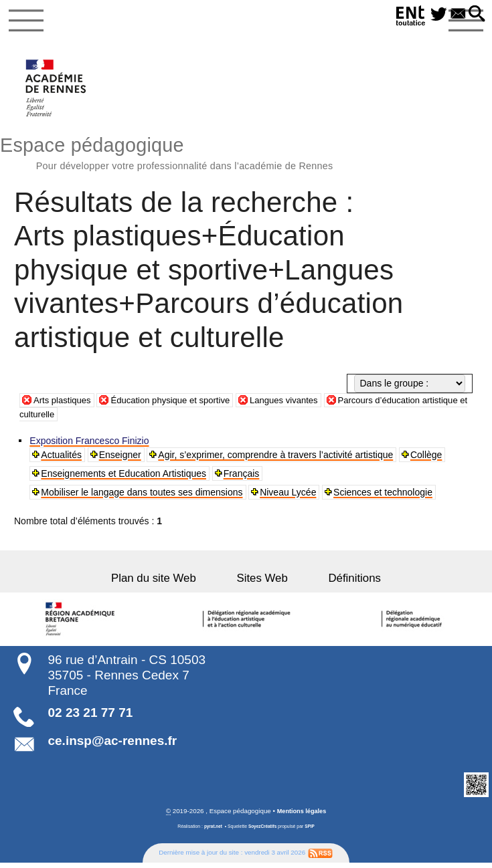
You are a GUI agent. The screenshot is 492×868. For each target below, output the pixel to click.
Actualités (63, 459)
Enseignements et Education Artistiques (125, 477)
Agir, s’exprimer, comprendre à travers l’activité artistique (277, 459)
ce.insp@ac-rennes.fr (112, 745)
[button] (476, 15)
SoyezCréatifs (263, 831)
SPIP (311, 831)
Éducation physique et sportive (179, 404)
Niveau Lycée (289, 496)
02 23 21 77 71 (90, 717)
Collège (427, 459)
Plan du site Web (169, 582)
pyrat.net (212, 831)
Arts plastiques (64, 404)
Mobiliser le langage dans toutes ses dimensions (143, 496)
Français (242, 477)
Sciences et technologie (384, 496)
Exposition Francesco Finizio (90, 445)
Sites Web (262, 582)
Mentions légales (302, 816)
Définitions (339, 582)
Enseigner (121, 459)
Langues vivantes (299, 404)
